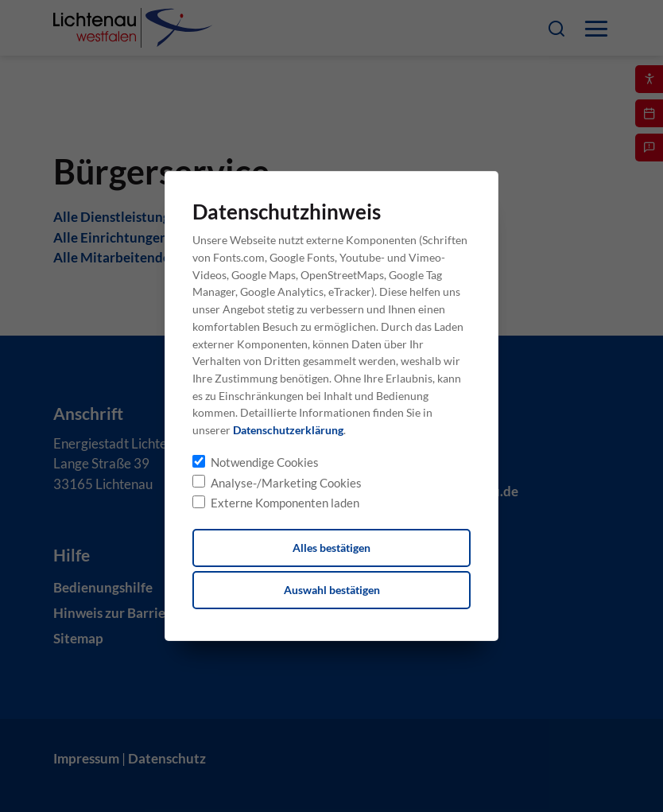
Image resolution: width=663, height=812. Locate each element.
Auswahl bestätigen (332, 590)
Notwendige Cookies (265, 462)
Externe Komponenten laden (285, 503)
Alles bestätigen (331, 548)
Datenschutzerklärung (288, 430)
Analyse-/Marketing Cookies (286, 483)
